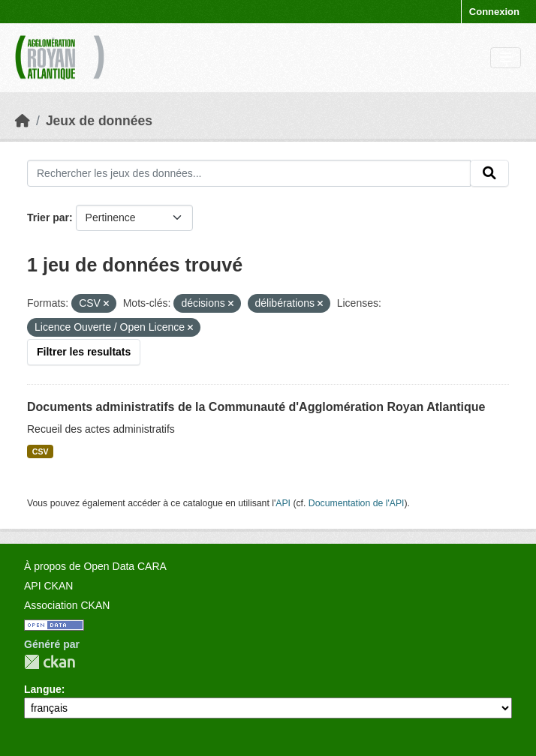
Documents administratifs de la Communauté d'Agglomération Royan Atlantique (256, 407)
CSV (41, 451)
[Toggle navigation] (506, 58)
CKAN (50, 662)
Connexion (494, 12)
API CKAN (48, 586)
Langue (43, 689)
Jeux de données (99, 121)
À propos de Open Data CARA (95, 566)
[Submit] (489, 173)
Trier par (48, 217)
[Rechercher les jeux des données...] (249, 173)
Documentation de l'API (357, 503)
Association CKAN (67, 605)
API (283, 503)
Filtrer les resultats (84, 352)
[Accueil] (23, 121)
